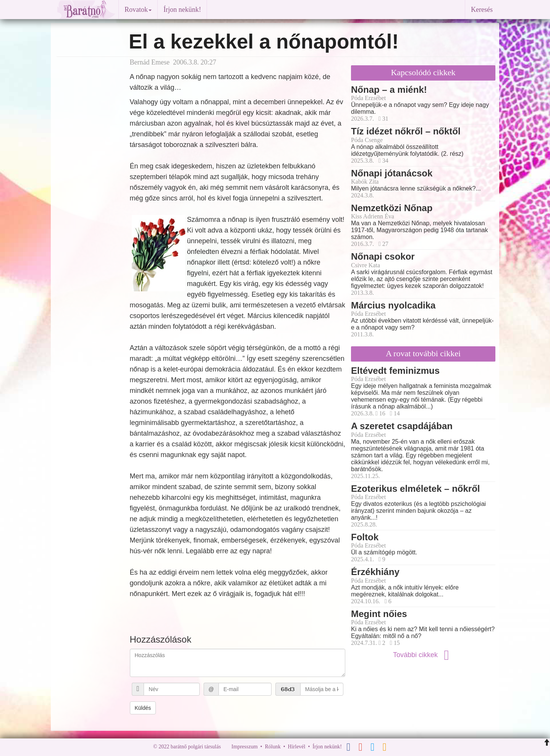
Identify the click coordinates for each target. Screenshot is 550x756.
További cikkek (423, 655)
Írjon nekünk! (182, 10)
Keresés (482, 10)
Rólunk (273, 747)
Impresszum (244, 747)
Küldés (143, 708)
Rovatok (138, 10)
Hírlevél (297, 747)
